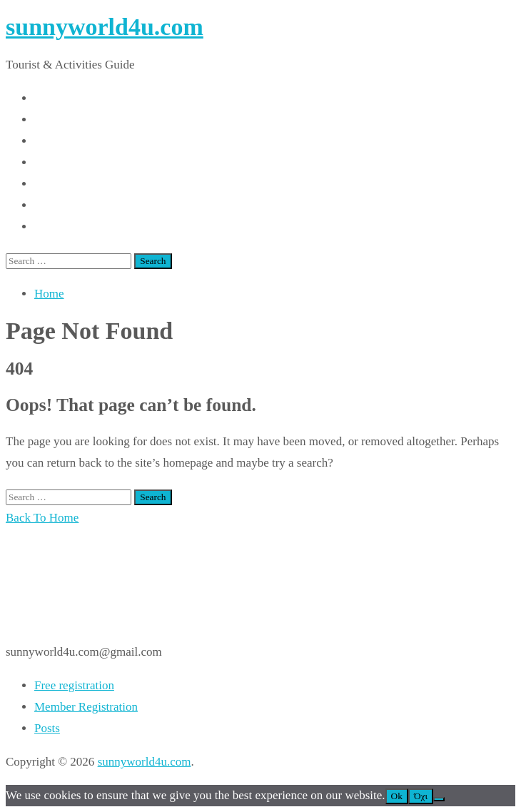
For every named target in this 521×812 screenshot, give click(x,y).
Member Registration (86, 707)
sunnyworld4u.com (105, 27)
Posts (47, 728)
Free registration (74, 685)
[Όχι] (439, 799)
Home (49, 294)
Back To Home (42, 518)
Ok (397, 796)
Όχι (421, 796)
